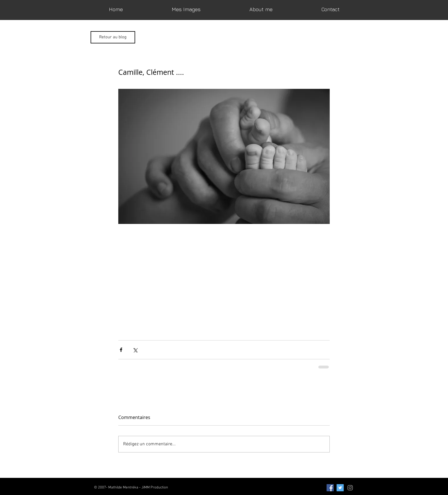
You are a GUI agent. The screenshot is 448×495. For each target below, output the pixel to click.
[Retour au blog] (113, 37)
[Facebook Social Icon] (330, 488)
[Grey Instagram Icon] (350, 488)
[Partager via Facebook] (121, 350)
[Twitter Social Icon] (340, 488)
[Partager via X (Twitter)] (135, 350)
